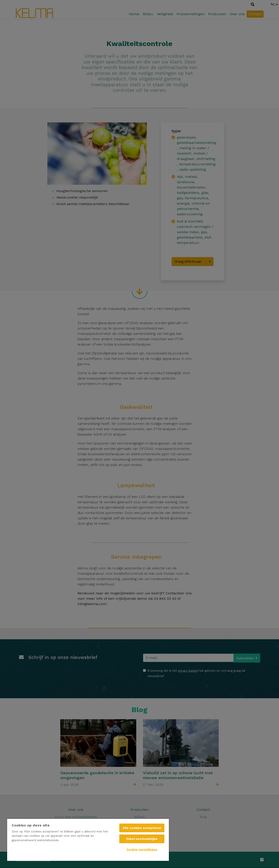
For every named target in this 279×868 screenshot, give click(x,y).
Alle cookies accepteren (142, 828)
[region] (88, 840)
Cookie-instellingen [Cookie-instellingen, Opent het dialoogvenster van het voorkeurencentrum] (142, 850)
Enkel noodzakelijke (142, 839)
